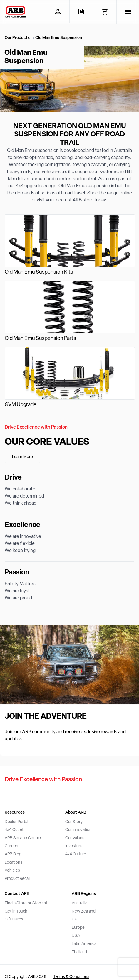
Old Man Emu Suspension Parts (40, 339)
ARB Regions (84, 894)
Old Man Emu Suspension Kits (39, 272)
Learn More (22, 457)
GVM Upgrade (21, 405)
